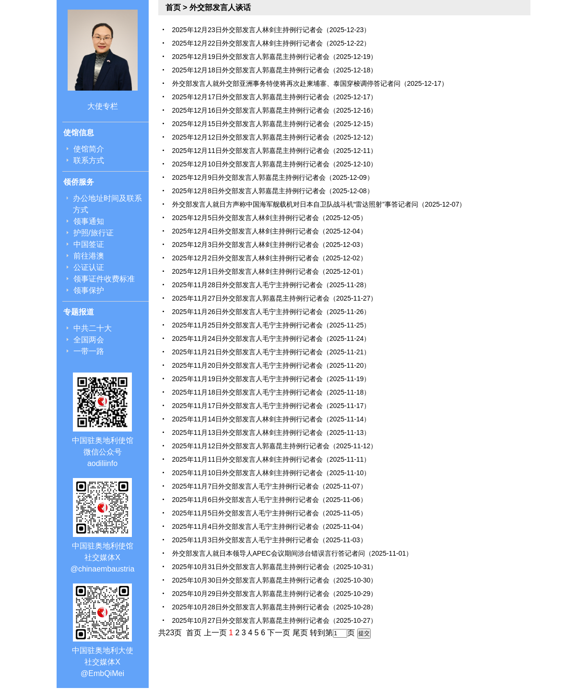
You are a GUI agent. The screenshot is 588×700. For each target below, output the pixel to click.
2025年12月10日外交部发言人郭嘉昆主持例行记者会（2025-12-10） (275, 164)
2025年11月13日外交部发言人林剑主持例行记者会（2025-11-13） (271, 432)
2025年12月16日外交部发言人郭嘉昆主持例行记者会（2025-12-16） (275, 110)
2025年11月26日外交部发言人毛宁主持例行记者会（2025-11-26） (271, 312)
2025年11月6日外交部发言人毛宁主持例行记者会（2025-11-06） (270, 500)
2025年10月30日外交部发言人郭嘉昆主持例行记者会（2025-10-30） (275, 580)
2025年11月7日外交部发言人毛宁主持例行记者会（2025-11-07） (270, 486)
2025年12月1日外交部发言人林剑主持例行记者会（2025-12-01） (270, 271)
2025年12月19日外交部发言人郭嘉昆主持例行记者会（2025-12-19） (275, 57)
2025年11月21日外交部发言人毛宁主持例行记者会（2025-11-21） (271, 352)
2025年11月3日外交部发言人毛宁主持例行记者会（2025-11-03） (270, 540)
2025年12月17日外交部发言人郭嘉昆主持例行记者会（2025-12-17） (275, 97)
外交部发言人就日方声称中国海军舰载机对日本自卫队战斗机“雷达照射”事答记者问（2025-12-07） (319, 204)
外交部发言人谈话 (220, 7)
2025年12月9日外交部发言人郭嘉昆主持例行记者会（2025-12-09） (273, 177)
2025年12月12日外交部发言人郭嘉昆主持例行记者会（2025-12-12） (275, 137)
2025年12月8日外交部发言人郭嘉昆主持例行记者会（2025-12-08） (273, 191)
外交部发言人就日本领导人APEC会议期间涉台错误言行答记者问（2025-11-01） (293, 553)
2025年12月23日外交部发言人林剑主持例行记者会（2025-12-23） (271, 30)
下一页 (279, 633)
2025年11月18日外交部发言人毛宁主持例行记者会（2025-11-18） (271, 392)
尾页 (300, 633)
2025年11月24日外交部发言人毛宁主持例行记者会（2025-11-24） (271, 338)
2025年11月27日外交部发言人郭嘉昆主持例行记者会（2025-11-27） (275, 298)
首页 (173, 7)
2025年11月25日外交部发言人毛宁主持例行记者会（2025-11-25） (271, 325)
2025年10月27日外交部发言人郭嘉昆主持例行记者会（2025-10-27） (275, 620)
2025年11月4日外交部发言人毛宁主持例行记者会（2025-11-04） (270, 526)
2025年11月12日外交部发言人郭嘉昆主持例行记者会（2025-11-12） (275, 446)
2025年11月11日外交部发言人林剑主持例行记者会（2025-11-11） (271, 459)
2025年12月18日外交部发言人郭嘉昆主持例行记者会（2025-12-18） (275, 70)
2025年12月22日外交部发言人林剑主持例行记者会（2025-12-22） (271, 43)
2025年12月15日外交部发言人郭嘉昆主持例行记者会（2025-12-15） (275, 124)
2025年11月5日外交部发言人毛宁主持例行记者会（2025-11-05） (270, 513)
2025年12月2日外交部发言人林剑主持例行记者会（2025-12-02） (270, 258)
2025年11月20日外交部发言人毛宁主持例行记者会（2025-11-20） (271, 365)
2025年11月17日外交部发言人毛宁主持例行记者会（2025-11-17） (271, 406)
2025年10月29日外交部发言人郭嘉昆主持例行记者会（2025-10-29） (275, 594)
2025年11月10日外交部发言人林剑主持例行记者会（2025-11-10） (271, 473)
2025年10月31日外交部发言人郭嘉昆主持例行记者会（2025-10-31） (275, 567)
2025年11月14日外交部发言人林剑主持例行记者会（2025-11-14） (271, 419)
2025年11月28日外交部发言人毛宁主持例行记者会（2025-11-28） (271, 285)
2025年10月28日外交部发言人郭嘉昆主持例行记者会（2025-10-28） (275, 607)
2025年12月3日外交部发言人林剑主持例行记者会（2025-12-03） (270, 245)
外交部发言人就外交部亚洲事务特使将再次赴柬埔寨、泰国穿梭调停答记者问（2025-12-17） (310, 83)
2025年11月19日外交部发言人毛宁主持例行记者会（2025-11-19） (271, 379)
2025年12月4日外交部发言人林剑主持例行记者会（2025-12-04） (270, 231)
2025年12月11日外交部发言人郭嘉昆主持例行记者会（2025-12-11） (275, 151)
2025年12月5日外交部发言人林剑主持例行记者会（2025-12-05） (270, 218)
